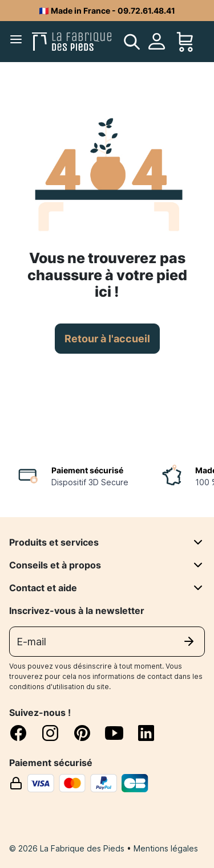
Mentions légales (166, 848)
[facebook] (25, 733)
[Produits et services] (198, 542)
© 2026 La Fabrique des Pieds (68, 848)
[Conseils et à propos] (198, 565)
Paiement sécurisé (87, 470)
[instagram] (57, 733)
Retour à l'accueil (107, 339)
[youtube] (121, 733)
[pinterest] (89, 733)
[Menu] (18, 42)
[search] (132, 42)
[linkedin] (146, 733)
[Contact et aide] (198, 588)
